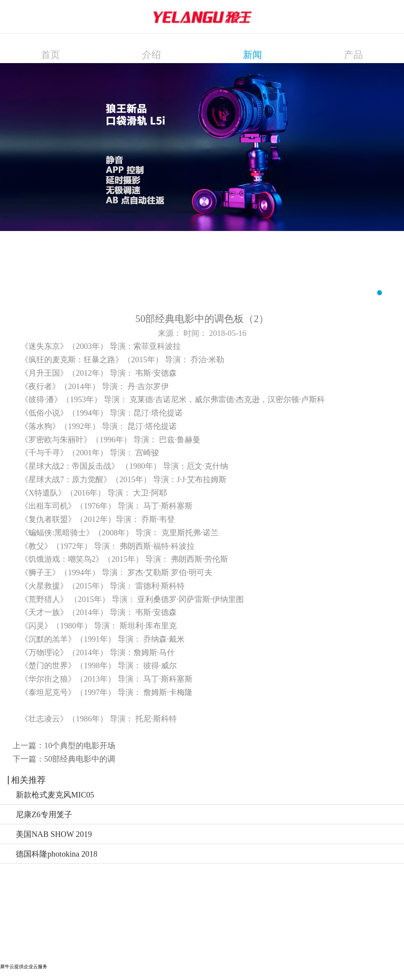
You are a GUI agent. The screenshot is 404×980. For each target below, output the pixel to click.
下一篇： (64, 759)
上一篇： (64, 745)
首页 (50, 55)
